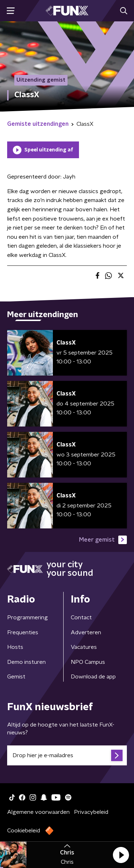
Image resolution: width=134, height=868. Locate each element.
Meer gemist (103, 540)
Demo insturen (26, 662)
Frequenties (23, 632)
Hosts (15, 647)
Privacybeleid (91, 812)
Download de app (93, 677)
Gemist (16, 677)
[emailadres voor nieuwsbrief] (67, 755)
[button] (121, 855)
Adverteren (86, 632)
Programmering (28, 618)
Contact (81, 618)
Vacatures (84, 647)
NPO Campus (88, 662)
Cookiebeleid (24, 831)
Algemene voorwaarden (38, 812)
